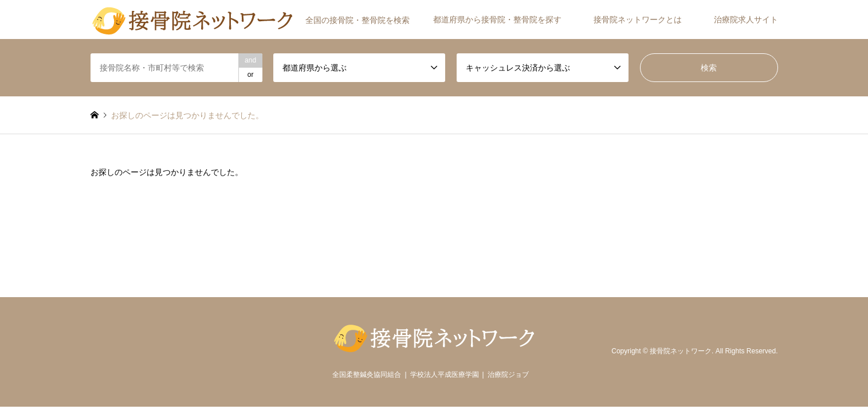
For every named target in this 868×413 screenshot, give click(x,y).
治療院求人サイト (746, 20)
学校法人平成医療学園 (445, 375)
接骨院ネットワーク (681, 352)
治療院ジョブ (508, 375)
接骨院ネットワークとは (638, 20)
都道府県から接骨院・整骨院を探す (497, 20)
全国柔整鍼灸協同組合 (367, 375)
